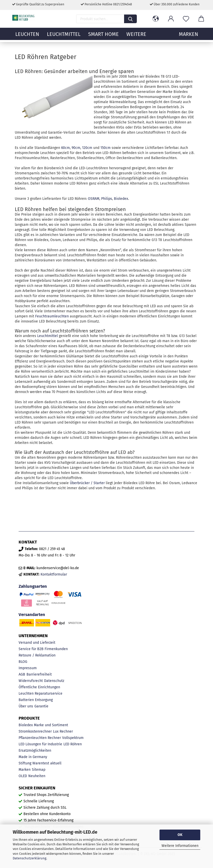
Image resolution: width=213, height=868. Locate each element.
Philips (107, 199)
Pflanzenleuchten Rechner (40, 738)
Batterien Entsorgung (36, 700)
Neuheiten (37, 776)
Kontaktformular (54, 574)
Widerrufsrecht (31, 681)
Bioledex (121, 199)
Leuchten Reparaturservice (41, 694)
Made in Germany (33, 757)
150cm (105, 148)
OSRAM (94, 199)
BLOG (23, 662)
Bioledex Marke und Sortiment (43, 725)
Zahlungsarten (33, 586)
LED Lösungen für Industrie (40, 744)
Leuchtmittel (64, 37)
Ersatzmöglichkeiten (35, 751)
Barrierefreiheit (39, 674)
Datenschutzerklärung (30, 858)
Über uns (26, 706)
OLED (23, 776)
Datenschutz (54, 681)
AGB (22, 674)
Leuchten (27, 37)
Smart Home (103, 37)
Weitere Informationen (180, 846)
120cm (87, 148)
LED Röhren (73, 744)
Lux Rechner (63, 731)
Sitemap (39, 770)
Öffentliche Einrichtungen (39, 687)
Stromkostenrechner (35, 731)
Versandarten (32, 614)
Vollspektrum (73, 738)
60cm (65, 148)
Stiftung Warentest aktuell (40, 763)
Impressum (28, 668)
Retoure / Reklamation (37, 655)
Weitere (136, 37)
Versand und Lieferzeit (37, 643)
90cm (76, 148)
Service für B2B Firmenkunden (43, 649)
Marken (25, 770)
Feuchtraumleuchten (52, 316)
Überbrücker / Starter (87, 483)
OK (180, 835)
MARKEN (189, 37)
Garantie (41, 706)
